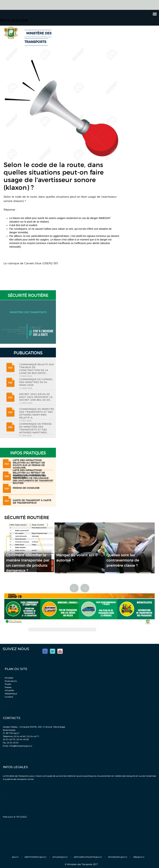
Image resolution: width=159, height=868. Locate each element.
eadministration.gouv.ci (36, 857)
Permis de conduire (26, 488)
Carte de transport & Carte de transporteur (32, 502)
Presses (8, 687)
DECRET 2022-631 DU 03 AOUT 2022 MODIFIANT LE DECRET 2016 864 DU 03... (36, 397)
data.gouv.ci (139, 857)
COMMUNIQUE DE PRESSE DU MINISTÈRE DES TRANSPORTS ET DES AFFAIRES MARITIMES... (35, 428)
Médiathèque (11, 694)
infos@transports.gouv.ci (21, 746)
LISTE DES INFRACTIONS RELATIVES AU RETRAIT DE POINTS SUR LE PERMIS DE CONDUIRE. (29, 464)
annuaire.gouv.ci (60, 857)
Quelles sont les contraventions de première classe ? (123, 560)
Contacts (9, 697)
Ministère (9, 678)
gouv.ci (15, 857)
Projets (8, 684)
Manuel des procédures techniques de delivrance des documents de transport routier (33, 480)
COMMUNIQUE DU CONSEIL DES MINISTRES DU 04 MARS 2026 (36, 382)
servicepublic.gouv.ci (118, 857)
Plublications (11, 681)
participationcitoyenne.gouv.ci (88, 857)
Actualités (9, 690)
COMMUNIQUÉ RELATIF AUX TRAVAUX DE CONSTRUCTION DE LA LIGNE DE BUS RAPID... (36, 369)
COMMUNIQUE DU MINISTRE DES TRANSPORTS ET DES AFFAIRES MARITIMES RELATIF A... (37, 413)
